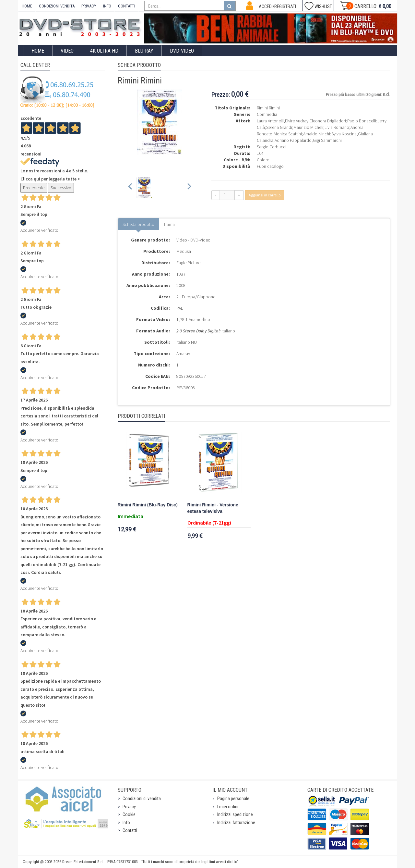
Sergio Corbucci (272, 147)
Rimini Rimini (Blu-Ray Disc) (148, 505)
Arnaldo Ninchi (317, 134)
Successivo (61, 188)
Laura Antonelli (270, 121)
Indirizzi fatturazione (236, 823)
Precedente (34, 188)
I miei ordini (228, 807)
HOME (27, 6)
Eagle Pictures (189, 263)
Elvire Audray (297, 121)
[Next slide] (189, 187)
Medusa (184, 251)
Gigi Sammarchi (327, 140)
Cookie (129, 814)
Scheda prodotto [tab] (138, 224)
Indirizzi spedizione (235, 814)
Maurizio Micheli (308, 127)
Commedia (267, 114)
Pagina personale (233, 799)
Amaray (183, 353)
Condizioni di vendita (142, 799)
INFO (107, 6)
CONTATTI (127, 6)
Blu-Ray (144, 51)
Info (126, 823)
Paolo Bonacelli (362, 121)
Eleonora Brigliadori (328, 121)
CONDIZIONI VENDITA (57, 6)
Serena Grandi (279, 127)
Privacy (129, 807)
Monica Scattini (288, 134)
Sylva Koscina (344, 134)
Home (38, 51)
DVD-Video (182, 51)
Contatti (130, 830)
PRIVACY (89, 6)
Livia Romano (337, 127)
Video (67, 51)
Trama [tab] (169, 224)
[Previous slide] (130, 187)
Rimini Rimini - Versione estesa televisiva (213, 508)
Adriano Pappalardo (293, 140)
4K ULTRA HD (104, 51)
